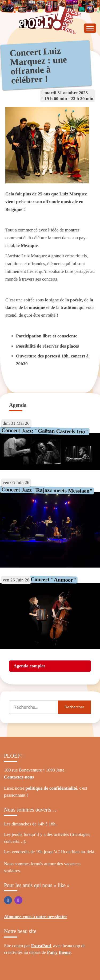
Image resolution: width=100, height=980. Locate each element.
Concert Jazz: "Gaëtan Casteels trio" (45, 431)
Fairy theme (59, 952)
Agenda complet (29, 666)
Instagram (18, 900)
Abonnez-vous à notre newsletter (36, 917)
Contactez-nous (19, 777)
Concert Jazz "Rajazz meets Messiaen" (47, 490)
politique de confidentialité (51, 788)
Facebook (8, 900)
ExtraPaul (41, 946)
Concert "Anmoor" (53, 580)
